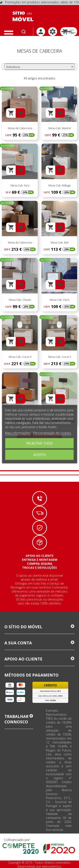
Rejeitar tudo (40, 443)
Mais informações (18, 433)
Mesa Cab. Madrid (59, 128)
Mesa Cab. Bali (59, 243)
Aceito (39, 455)
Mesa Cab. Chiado (20, 300)
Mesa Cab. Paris (59, 300)
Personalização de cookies (52, 433)
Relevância (40, 67)
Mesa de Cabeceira (20, 128)
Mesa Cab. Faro (20, 185)
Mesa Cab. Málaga (59, 185)
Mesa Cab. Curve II (20, 357)
